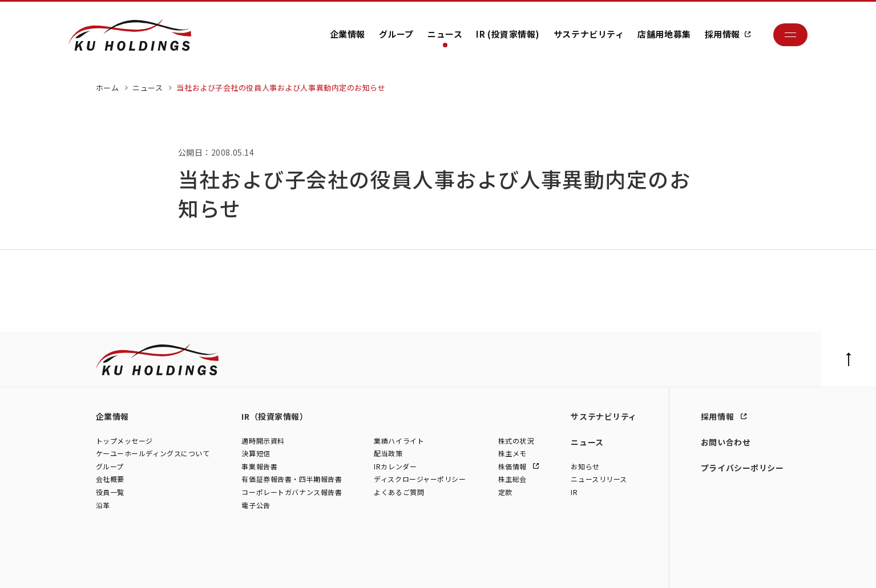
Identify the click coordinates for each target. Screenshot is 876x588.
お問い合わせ (726, 442)
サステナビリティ (589, 34)
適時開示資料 (263, 441)
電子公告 (256, 505)
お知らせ (585, 466)
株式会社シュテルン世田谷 (198, 567)
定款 (505, 492)
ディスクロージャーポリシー (420, 479)
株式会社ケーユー (123, 567)
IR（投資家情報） (274, 416)
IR (574, 492)
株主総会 (512, 479)
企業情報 (348, 34)
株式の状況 (516, 441)
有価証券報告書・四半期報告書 (292, 479)
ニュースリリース (599, 479)
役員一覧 (110, 492)
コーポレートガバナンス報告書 (292, 492)
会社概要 (110, 479)
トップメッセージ (124, 441)
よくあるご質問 (399, 492)
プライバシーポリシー (742, 468)
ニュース (445, 34)
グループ (396, 34)
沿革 (103, 505)
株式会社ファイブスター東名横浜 (392, 567)
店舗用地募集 (664, 34)
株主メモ (512, 454)
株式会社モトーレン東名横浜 (291, 567)
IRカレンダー (395, 466)
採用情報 (722, 34)
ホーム (108, 88)
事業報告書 (259, 466)
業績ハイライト (399, 441)
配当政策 (388, 454)
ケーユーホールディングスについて (153, 454)
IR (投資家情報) (508, 34)
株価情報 (514, 466)
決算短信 (256, 454)
